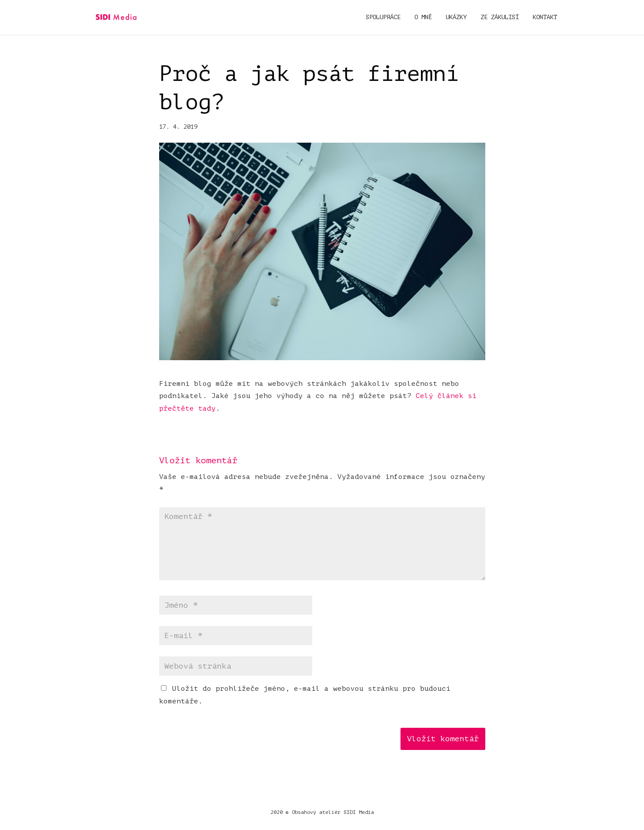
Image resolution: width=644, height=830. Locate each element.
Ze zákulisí (500, 17)
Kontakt (545, 17)
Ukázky (456, 17)
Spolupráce (383, 17)
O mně (423, 17)
